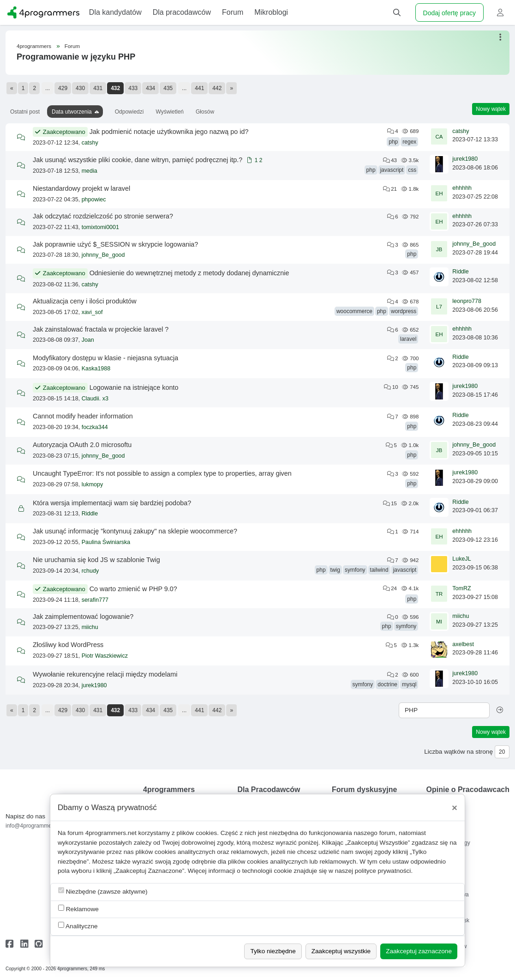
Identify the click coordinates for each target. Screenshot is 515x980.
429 (63, 88)
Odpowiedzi (129, 112)
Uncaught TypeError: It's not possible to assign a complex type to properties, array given (162, 473)
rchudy (90, 571)
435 (168, 88)
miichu (90, 627)
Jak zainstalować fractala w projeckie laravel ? (101, 329)
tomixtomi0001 (100, 227)
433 (133, 88)
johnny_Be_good (103, 255)
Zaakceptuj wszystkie (341, 951)
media (90, 171)
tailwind (379, 570)
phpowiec (94, 200)
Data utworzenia (72, 112)
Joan (88, 340)
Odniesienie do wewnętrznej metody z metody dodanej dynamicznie (189, 273)
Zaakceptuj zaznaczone (419, 951)
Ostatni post (25, 112)
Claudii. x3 (95, 399)
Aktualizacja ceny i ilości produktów (85, 301)
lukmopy (93, 484)
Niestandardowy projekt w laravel (81, 188)
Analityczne (78, 926)
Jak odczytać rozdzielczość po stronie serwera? (103, 216)
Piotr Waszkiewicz (105, 656)
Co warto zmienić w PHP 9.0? (133, 589)
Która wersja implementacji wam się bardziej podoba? (112, 503)
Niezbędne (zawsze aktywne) (103, 891)
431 (98, 88)
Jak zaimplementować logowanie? (83, 617)
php (393, 142)
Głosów (205, 112)
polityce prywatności (383, 871)
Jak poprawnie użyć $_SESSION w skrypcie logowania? (115, 244)
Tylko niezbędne (273, 951)
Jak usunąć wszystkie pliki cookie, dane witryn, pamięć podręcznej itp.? (138, 160)
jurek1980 (465, 159)
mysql (409, 684)
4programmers (34, 46)
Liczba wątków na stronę (458, 752)
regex (409, 142)
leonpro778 (467, 301)
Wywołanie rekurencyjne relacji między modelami (105, 674)
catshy (90, 143)
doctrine (387, 684)
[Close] (455, 808)
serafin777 (95, 600)
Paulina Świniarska (106, 542)
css (412, 170)
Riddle (460, 272)
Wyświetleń (170, 112)
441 (199, 88)
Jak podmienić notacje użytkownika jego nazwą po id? (169, 132)
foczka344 (95, 427)
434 (150, 88)
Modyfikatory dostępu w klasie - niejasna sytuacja (105, 358)
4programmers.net (111, 833)
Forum (72, 46)
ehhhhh (462, 188)
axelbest (463, 644)
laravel (408, 339)
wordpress (404, 311)
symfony (355, 570)
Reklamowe (78, 909)
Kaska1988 (96, 369)
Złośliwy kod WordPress (68, 645)
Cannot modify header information (83, 416)
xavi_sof (92, 312)
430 (80, 88)
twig (335, 570)
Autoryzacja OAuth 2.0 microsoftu (82, 445)
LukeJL (461, 559)
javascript (392, 170)
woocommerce (354, 311)
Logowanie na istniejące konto (134, 387)
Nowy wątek (491, 109)
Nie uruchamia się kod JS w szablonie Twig (96, 560)
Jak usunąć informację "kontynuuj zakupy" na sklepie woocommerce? (135, 531)
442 (217, 88)
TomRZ (461, 588)
